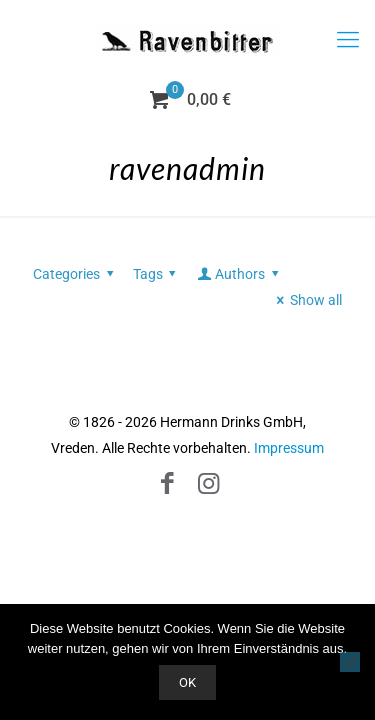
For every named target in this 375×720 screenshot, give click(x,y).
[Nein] (350, 662)
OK (187, 682)
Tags (158, 274)
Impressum (289, 448)
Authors (239, 274)
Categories (76, 274)
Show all (306, 300)
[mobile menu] (348, 40)
